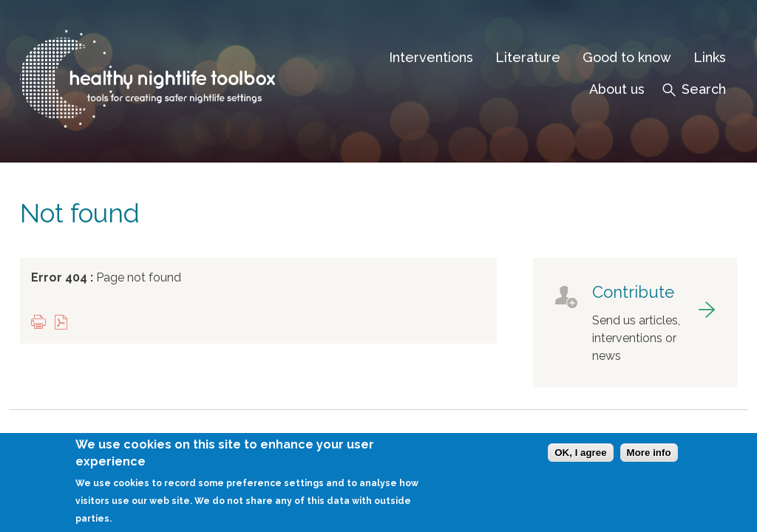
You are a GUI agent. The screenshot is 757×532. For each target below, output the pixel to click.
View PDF (64, 323)
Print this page (42, 323)
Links (710, 57)
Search (704, 89)
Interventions (431, 57)
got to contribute (635, 323)
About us (617, 89)
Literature (528, 57)
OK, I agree (580, 457)
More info (649, 457)
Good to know (627, 57)
